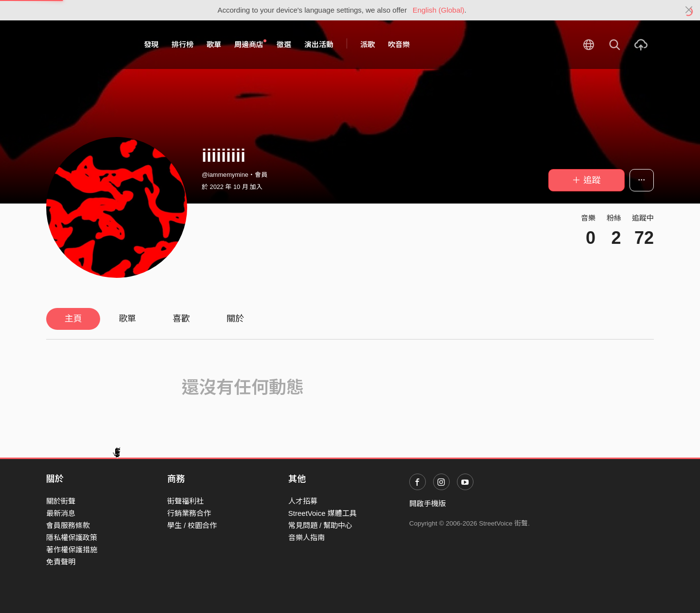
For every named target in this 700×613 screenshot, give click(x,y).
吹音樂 (399, 44)
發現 (151, 44)
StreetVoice (86, 45)
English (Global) (439, 10)
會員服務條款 (68, 525)
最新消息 (61, 513)
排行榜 (183, 44)
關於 (235, 319)
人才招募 (303, 501)
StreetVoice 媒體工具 (323, 513)
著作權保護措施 (72, 550)
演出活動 (319, 44)
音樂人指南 (306, 537)
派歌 (367, 44)
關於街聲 (61, 501)
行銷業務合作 (189, 513)
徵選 (284, 44)
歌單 (214, 44)
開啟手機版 (428, 503)
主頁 (73, 319)
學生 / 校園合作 (192, 525)
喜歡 (181, 319)
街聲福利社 (185, 501)
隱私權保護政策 (72, 537)
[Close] (689, 10)
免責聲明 (61, 562)
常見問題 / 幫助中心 (321, 525)
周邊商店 (250, 44)
